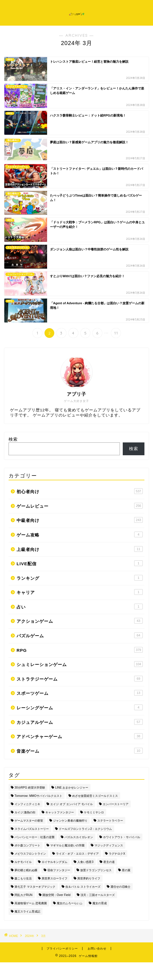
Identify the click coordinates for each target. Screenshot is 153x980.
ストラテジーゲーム (80, 679)
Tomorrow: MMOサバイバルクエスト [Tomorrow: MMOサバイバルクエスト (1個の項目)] (38, 796)
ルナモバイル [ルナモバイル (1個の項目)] (23, 862)
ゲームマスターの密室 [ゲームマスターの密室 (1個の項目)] (29, 821)
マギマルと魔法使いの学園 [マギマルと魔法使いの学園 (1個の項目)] (67, 845)
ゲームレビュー (80, 506)
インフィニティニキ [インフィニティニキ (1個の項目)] (27, 804)
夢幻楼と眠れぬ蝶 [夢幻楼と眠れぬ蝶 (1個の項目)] (26, 870)
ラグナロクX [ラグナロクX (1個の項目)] (117, 854)
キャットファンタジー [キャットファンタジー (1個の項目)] (60, 812)
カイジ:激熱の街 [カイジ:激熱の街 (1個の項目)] (25, 812)
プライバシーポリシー (62, 949)
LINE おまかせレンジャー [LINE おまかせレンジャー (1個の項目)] (72, 788)
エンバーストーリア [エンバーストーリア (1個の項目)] (116, 804)
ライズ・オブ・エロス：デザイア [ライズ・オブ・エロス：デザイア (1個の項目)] (77, 854)
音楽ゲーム (80, 751)
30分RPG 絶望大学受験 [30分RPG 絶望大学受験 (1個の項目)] (30, 788)
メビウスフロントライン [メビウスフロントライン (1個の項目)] (30, 854)
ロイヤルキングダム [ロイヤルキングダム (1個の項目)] (55, 862)
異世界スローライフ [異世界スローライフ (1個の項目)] (55, 878)
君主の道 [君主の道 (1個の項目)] (109, 862)
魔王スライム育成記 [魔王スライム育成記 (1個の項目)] (27, 911)
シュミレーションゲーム (80, 664)
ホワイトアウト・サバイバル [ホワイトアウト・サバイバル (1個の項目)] (122, 837)
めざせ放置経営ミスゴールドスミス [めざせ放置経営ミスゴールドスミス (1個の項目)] (95, 796)
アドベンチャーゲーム (80, 736)
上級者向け (80, 549)
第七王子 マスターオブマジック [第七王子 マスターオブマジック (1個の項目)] (35, 887)
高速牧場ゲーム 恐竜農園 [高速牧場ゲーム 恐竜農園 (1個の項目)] (31, 903)
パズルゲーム (80, 635)
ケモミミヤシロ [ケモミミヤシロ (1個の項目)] (94, 812)
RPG (80, 650)
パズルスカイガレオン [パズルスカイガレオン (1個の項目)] (79, 837)
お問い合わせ (97, 949)
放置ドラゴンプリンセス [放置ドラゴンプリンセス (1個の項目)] (96, 870)
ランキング (80, 578)
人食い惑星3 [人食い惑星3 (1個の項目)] (85, 862)
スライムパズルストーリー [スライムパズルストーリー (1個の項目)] (32, 829)
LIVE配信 (80, 563)
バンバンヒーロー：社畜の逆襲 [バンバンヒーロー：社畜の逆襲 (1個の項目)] (35, 837)
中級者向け (80, 520)
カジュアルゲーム (80, 722)
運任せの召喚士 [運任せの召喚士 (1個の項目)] (120, 887)
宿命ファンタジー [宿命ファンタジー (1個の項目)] (59, 870)
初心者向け (80, 491)
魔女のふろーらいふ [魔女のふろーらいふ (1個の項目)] (70, 903)
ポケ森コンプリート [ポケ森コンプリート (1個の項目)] (27, 845)
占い (80, 607)
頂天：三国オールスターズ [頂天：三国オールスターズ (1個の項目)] (98, 895)
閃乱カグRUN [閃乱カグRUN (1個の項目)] (24, 895)
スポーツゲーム (80, 693)
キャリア (80, 592)
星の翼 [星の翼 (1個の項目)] (126, 870)
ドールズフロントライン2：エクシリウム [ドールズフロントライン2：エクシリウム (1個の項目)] (85, 829)
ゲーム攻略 (80, 534)
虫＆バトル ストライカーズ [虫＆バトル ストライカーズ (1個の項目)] (83, 887)
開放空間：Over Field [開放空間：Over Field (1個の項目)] (57, 895)
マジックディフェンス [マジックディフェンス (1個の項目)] (109, 845)
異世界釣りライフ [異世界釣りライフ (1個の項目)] (89, 878)
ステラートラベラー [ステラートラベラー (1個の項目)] (110, 821)
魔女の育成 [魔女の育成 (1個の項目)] (100, 903)
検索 (13, 439)
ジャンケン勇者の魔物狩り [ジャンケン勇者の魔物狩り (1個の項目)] (70, 821)
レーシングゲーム (80, 707)
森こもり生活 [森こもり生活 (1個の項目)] (23, 878)
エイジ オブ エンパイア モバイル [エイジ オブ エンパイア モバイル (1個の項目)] (72, 804)
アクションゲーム (80, 621)
